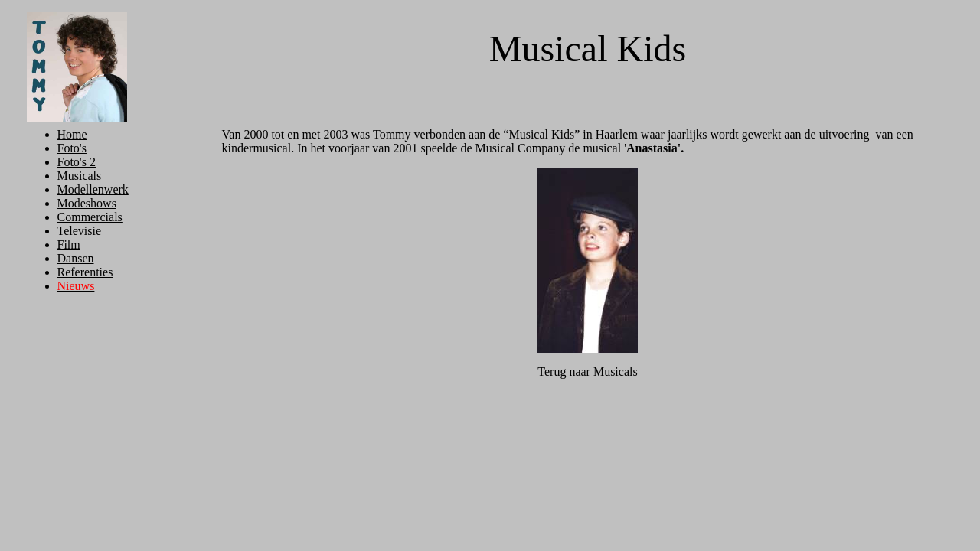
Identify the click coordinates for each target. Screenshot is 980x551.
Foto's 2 (77, 162)
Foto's (72, 148)
